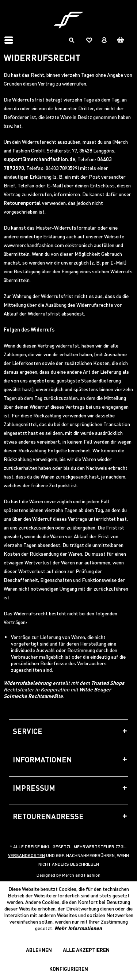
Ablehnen (39, 950)
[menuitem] (11, 40)
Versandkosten (26, 855)
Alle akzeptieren (86, 950)
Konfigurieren (69, 969)
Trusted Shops (108, 683)
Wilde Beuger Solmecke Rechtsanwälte (57, 693)
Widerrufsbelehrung (28, 683)
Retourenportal (22, 203)
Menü (9, 37)
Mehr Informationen (78, 928)
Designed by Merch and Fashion (68, 875)
